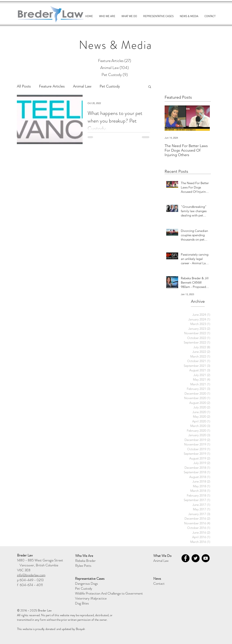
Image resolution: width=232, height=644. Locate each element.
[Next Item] (202, 118)
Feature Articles (52, 86)
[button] (150, 87)
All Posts (24, 86)
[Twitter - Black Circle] (196, 558)
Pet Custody (110, 86)
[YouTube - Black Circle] (206, 558)
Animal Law (82, 86)
